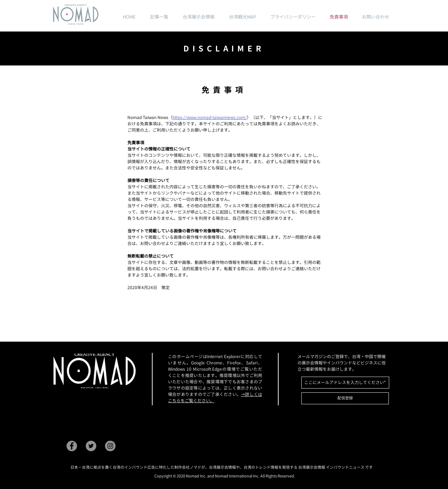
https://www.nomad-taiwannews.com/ (210, 117)
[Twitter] (91, 446)
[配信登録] (345, 398)
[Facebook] (72, 446)
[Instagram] (110, 446)
